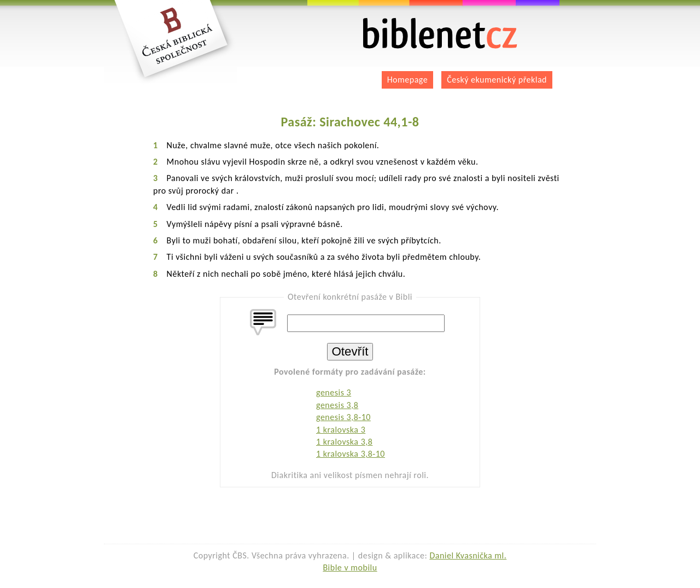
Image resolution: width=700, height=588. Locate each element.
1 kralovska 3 (341, 430)
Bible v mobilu (350, 567)
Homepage (408, 80)
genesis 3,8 (337, 405)
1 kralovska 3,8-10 (351, 454)
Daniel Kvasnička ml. (468, 555)
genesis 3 (334, 392)
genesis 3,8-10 (343, 417)
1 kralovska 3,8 (344, 442)
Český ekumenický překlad (497, 80)
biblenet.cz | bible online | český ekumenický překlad (440, 34)
